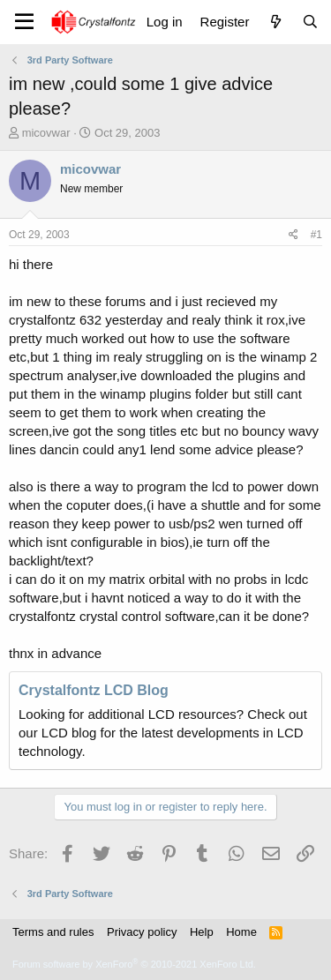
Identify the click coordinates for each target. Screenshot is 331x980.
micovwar (46, 133)
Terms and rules (53, 932)
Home (241, 932)
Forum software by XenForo (134, 964)
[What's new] (275, 22)
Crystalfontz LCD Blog (94, 690)
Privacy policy (142, 932)
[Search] (310, 22)
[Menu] (24, 22)
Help (202, 932)
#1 (316, 235)
